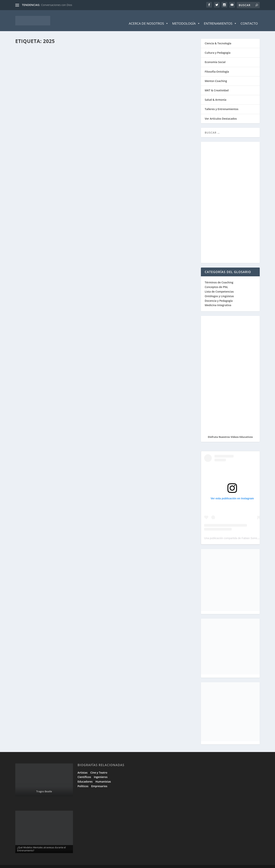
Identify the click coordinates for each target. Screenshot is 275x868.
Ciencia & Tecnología (218, 38)
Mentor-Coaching (216, 75)
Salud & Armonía (216, 94)
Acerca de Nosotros (148, 18)
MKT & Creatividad (217, 85)
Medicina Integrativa (218, 299)
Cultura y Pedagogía (218, 47)
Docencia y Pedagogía (219, 295)
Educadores (85, 776)
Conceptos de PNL (216, 281)
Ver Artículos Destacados (221, 113)
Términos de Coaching (219, 277)
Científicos (84, 771)
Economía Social (215, 56)
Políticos (83, 780)
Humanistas (103, 776)
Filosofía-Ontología (217, 66)
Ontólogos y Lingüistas (219, 290)
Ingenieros (101, 771)
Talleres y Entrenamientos (222, 103)
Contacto (249, 18)
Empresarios (99, 780)
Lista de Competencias (220, 286)
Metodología (186, 18)
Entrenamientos (220, 18)
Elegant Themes (43, 864)
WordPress (84, 864)
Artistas (82, 767)
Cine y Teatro (99, 767)
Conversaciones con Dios (57, 5)
